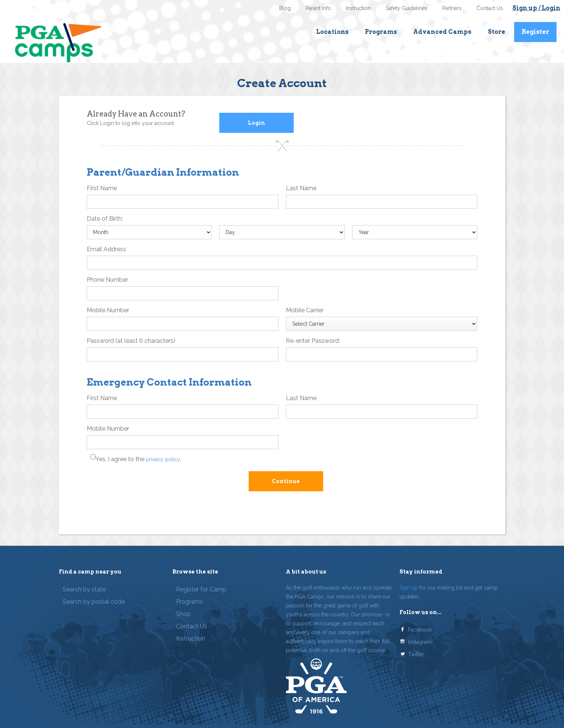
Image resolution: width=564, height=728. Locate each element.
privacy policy (163, 459)
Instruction (358, 8)
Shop (183, 614)
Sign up (409, 588)
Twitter (416, 654)
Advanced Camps (442, 32)
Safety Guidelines (407, 8)
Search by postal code (94, 602)
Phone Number (107, 280)
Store (496, 32)
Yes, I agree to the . (138, 459)
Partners (452, 8)
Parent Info (318, 8)
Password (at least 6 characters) (131, 341)
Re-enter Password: (313, 341)
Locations (332, 32)
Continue (286, 481)
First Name (102, 188)
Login (256, 123)
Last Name (301, 188)
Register (535, 32)
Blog (285, 8)
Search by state (84, 589)
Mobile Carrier (305, 310)
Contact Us (490, 8)
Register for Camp (201, 589)
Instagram (420, 642)
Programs (381, 32)
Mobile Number (108, 310)
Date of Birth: (105, 219)
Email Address (106, 249)
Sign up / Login (536, 8)
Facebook (420, 630)
